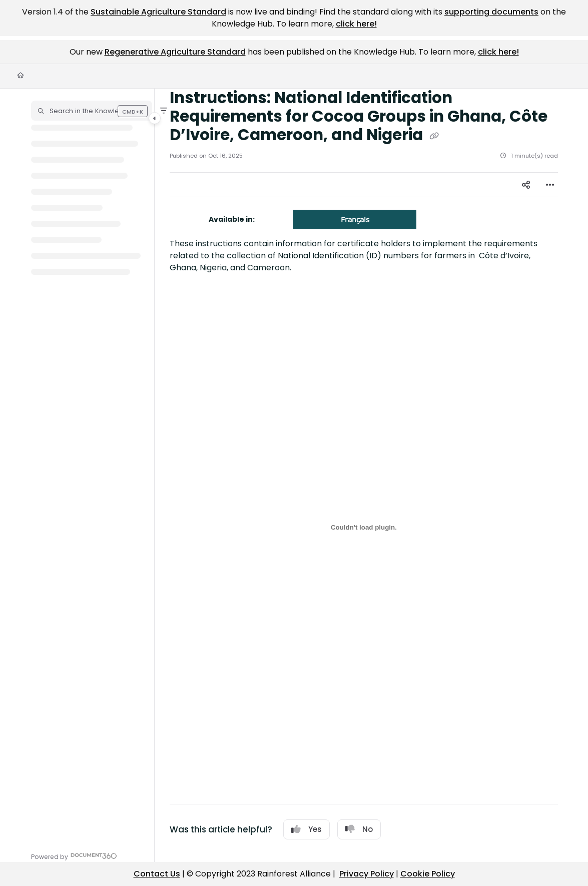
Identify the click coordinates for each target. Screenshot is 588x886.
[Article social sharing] (526, 185)
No (359, 829)
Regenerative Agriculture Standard (175, 52)
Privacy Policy (367, 874)
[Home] (21, 76)
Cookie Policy (428, 874)
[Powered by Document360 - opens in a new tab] (74, 856)
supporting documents (491, 12)
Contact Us (157, 874)
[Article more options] (550, 185)
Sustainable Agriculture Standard (158, 12)
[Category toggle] (155, 118)
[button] (92, 111)
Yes (307, 829)
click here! (356, 24)
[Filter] (164, 111)
